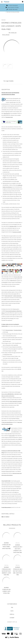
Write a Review (6, 35)
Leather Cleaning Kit (17, 296)
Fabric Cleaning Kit (9, 296)
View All (12, 614)
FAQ (12, 607)
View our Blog (12, 436)
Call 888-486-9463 (12, 9)
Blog (12, 611)
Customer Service (12, 604)
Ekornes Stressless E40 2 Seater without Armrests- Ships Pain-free (6, 571)
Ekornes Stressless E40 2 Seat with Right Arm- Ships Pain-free (18, 571)
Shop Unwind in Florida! (12, 8)
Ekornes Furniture (9, 330)
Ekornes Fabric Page (18, 277)
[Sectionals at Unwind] (17, 232)
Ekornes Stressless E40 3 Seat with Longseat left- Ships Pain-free (18, 549)
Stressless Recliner (18, 330)
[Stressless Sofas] (13, 226)
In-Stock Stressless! (12, 6)
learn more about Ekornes (8, 422)
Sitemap (12, 618)
